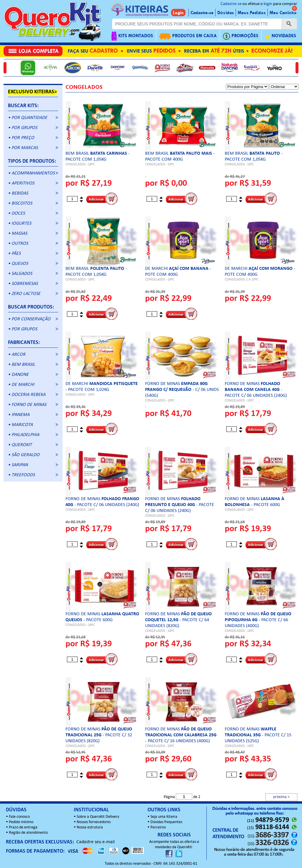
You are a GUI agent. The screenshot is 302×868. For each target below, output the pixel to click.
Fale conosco (19, 817)
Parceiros (158, 827)
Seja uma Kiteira (164, 817)
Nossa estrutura (90, 827)
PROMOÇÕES (241, 36)
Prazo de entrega (23, 827)
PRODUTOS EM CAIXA (188, 36)
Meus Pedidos (252, 13)
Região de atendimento (28, 833)
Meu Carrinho (283, 13)
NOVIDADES (280, 36)
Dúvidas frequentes (166, 822)
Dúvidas (226, 13)
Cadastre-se (231, 4)
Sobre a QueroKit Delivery (98, 817)
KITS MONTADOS (132, 36)
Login (178, 13)
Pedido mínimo (21, 822)
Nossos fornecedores (94, 822)
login (268, 4)
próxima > (281, 797)
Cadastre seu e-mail (96, 842)
